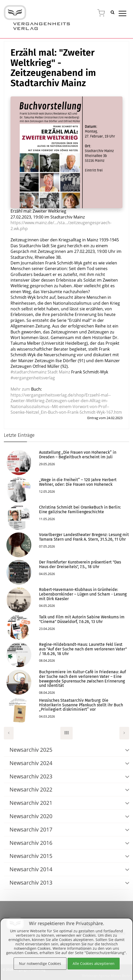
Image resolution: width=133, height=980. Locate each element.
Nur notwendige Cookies (40, 963)
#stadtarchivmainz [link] (28, 372)
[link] (59, 372)
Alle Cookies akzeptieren (94, 963)
